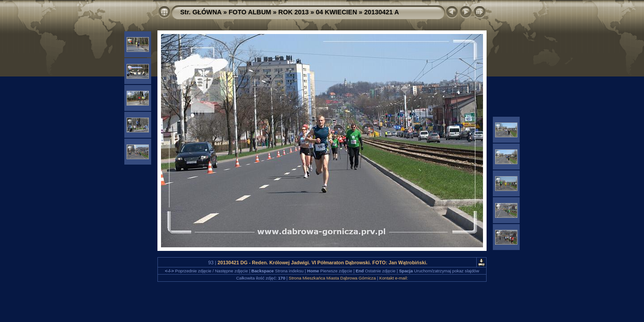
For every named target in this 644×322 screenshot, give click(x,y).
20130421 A (381, 12)
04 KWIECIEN (336, 12)
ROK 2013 (293, 12)
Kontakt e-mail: (394, 278)
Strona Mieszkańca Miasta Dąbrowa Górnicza (333, 278)
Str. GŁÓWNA (201, 12)
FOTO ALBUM (250, 12)
